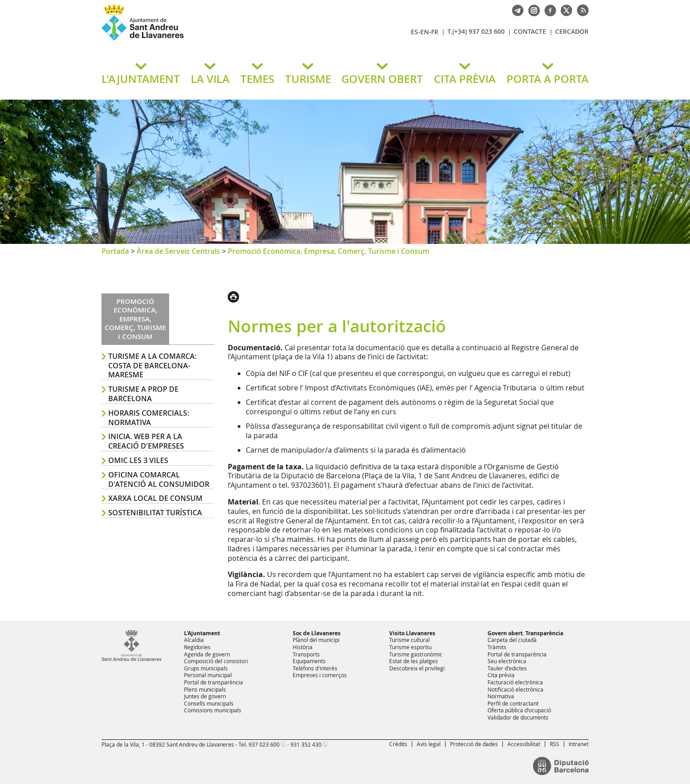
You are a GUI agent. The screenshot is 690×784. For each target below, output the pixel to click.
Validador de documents (518, 717)
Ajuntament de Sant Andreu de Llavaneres (207, 40)
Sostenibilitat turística (155, 513)
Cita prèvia (501, 675)
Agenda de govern (207, 654)
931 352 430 (306, 744)
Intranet (579, 744)
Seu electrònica (507, 661)
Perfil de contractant (513, 703)
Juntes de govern (205, 696)
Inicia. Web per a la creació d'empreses (146, 441)
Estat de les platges (414, 661)
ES (414, 32)
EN (425, 32)
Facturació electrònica (515, 682)
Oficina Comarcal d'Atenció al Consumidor (159, 479)
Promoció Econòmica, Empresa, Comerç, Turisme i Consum (329, 251)
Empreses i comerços (320, 675)
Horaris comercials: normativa (149, 418)
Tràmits (497, 647)
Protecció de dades (474, 744)
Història (303, 647)
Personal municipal (208, 675)
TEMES (257, 79)
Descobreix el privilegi (417, 668)
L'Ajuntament (202, 633)
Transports (306, 654)
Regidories (197, 647)
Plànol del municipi (316, 640)
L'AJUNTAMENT (141, 79)
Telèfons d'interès (315, 668)
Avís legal (429, 744)
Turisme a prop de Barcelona (143, 394)
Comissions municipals (213, 710)
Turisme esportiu (410, 647)
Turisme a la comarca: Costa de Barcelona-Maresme (152, 366)
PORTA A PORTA (547, 79)
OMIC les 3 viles (138, 460)
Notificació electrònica (515, 689)
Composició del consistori (216, 661)
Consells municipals (209, 703)
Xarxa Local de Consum (155, 498)
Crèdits (398, 744)
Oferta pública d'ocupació (519, 710)
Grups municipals (206, 668)
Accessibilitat (524, 744)
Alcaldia (194, 640)
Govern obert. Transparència (525, 633)
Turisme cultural (409, 640)
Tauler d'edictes (507, 668)
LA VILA (210, 79)
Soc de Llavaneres (317, 633)
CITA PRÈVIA (465, 79)
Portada (115, 251)
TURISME (308, 79)
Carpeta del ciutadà (512, 640)
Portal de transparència (214, 682)
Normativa (501, 696)
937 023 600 (264, 744)
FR (435, 32)
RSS (554, 744)
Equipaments (309, 661)
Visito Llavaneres (412, 633)
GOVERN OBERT (382, 79)
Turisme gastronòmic (416, 654)
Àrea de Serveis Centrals (178, 251)
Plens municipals (205, 689)
